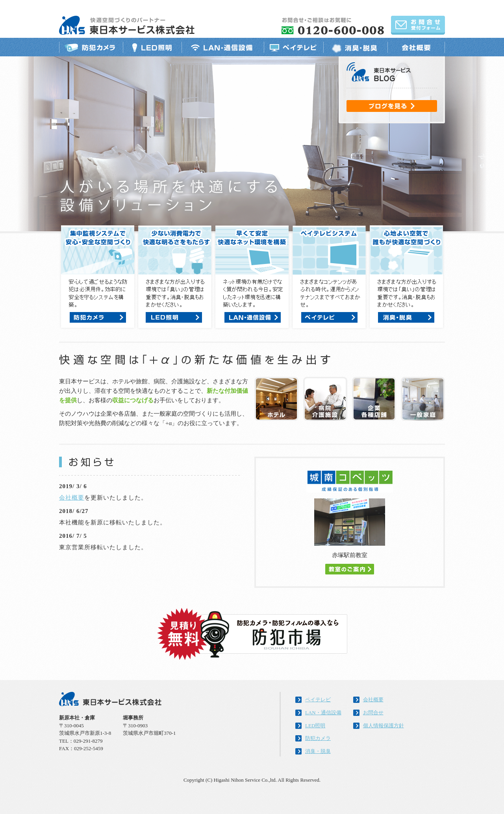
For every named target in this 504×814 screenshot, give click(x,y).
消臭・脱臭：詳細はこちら (406, 317)
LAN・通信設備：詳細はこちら (253, 317)
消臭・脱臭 (355, 47)
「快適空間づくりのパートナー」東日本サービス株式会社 (127, 25)
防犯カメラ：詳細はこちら (98, 317)
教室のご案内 (350, 569)
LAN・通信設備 (223, 47)
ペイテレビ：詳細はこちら (329, 317)
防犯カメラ (91, 47)
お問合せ (373, 713)
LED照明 (152, 47)
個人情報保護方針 (384, 726)
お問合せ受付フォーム (418, 25)
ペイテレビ (294, 47)
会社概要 (416, 47)
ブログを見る (392, 106)
